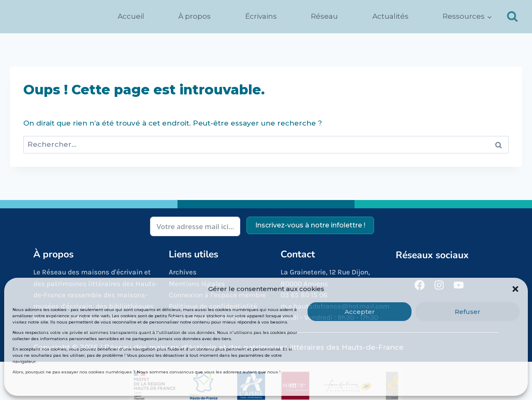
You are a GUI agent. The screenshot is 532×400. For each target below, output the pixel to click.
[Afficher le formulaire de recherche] (512, 17)
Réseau (324, 16)
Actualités (390, 16)
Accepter (360, 312)
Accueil (131, 16)
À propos (195, 16)
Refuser (468, 312)
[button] (515, 289)
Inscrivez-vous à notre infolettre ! (310, 225)
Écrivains (261, 16)
